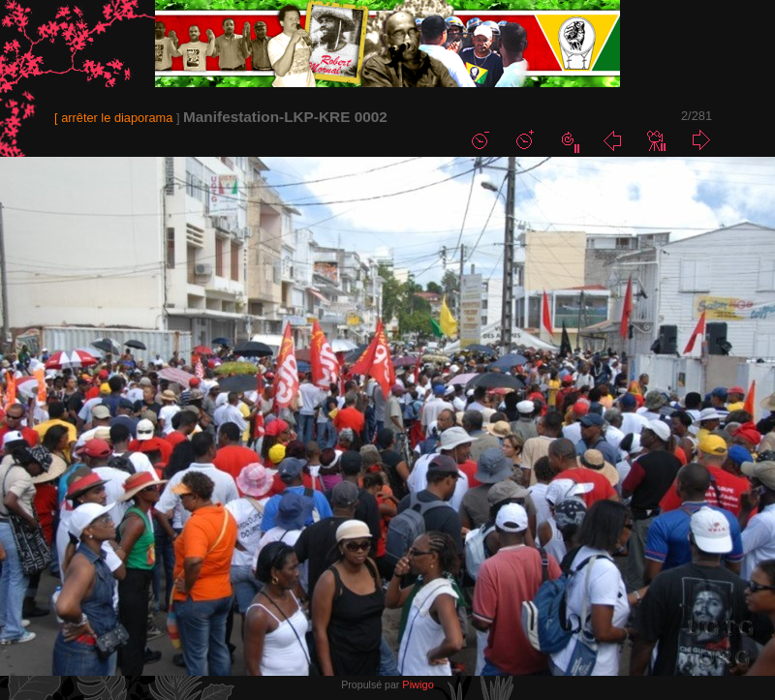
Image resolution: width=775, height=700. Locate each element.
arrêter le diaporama (117, 118)
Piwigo (418, 685)
